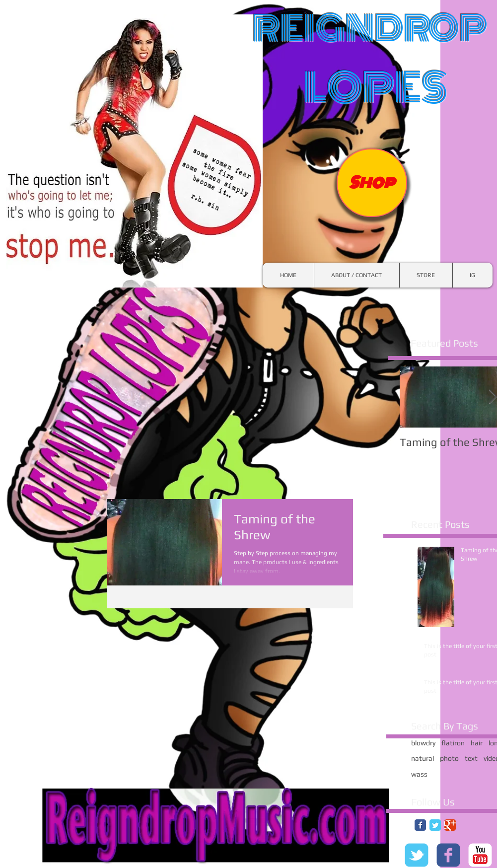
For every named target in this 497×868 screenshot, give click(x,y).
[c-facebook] (448, 855)
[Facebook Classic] (420, 825)
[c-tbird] (417, 855)
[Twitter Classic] (435, 825)
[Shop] (372, 183)
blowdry (423, 743)
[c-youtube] (480, 855)
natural (423, 758)
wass (419, 774)
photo (449, 758)
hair (477, 743)
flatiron (453, 743)
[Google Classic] (450, 825)
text (471, 758)
